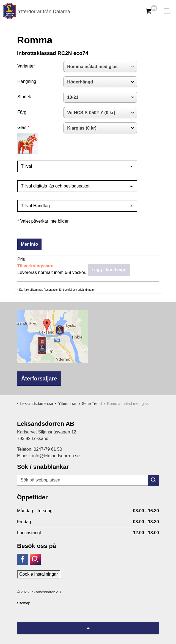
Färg (22, 112)
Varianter (26, 66)
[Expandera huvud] (168, 11)
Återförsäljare (39, 379)
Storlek (24, 97)
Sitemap (24, 603)
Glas (22, 128)
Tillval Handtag (35, 206)
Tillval (26, 166)
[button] (153, 480)
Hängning (27, 81)
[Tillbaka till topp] (88, 628)
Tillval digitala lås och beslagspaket (55, 186)
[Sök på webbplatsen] (88, 480)
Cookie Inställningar (39, 574)
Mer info (29, 244)
